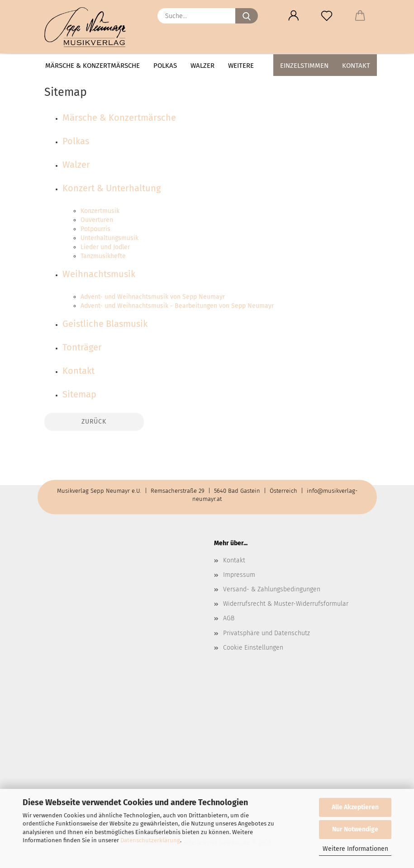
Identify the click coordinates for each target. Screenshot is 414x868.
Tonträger (82, 347)
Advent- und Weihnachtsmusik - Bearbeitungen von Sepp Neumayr (177, 306)
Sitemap (79, 394)
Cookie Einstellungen (253, 648)
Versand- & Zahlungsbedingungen (272, 589)
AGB (229, 618)
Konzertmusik (100, 211)
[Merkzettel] (327, 16)
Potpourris (95, 229)
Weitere (241, 66)
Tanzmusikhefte (103, 256)
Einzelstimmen (304, 66)
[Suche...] (247, 16)
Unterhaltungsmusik (109, 238)
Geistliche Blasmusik (105, 324)
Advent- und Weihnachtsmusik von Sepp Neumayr (153, 297)
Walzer (202, 66)
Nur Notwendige (355, 829)
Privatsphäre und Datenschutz (266, 633)
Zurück (94, 422)
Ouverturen (97, 220)
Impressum (239, 575)
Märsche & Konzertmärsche (93, 66)
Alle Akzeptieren (355, 807)
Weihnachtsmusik (99, 274)
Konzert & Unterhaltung (112, 188)
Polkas (165, 66)
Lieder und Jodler (105, 247)
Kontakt (356, 66)
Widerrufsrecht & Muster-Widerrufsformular (286, 604)
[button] (294, 16)
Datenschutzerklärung (150, 840)
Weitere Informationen (355, 849)
